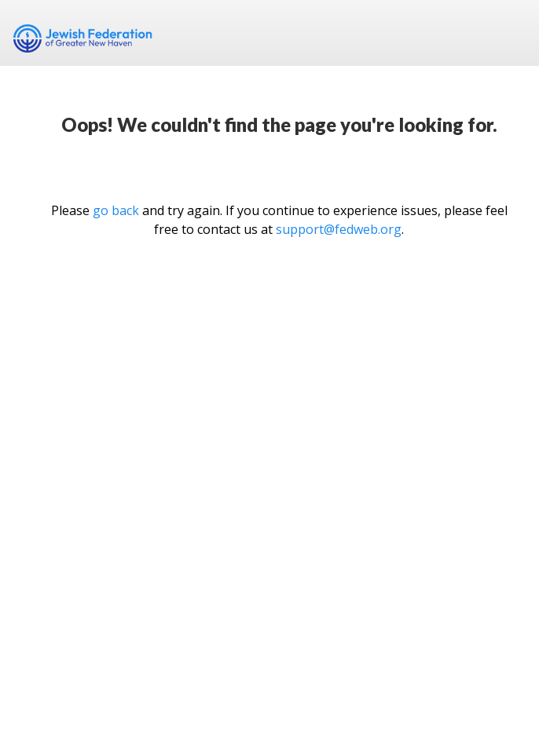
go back (116, 210)
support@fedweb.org (339, 229)
